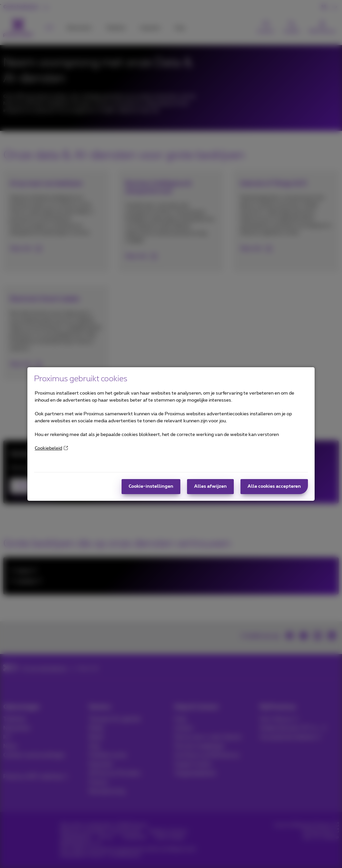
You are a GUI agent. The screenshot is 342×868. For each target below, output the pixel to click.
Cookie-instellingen (151, 486)
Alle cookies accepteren (274, 486)
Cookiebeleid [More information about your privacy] (51, 448)
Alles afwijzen (210, 486)
